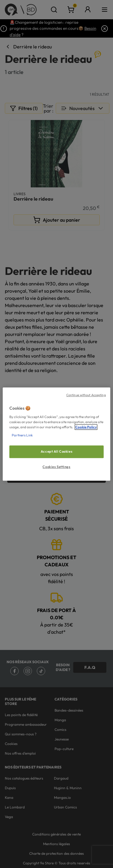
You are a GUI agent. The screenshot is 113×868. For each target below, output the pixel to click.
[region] (56, 434)
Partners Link (22, 435)
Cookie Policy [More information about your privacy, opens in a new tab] (86, 427)
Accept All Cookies (56, 451)
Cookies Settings (56, 467)
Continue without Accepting (86, 395)
